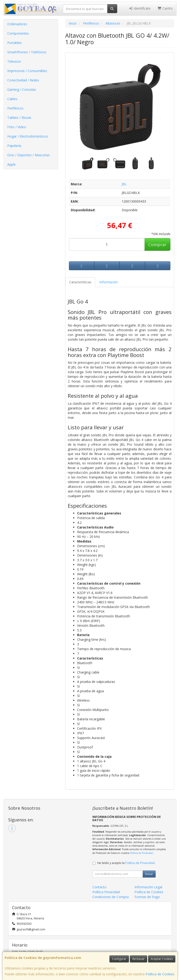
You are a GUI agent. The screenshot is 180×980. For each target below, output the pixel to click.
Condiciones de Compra (111, 897)
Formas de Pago (147, 897)
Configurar (119, 959)
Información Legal (148, 887)
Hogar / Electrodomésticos (28, 136)
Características (80, 282)
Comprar (157, 244)
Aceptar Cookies (162, 959)
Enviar (149, 874)
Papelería (14, 146)
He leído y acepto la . (126, 863)
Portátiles (15, 43)
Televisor (14, 61)
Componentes (18, 33)
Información (109, 282)
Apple (11, 164)
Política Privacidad (106, 892)
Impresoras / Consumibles (27, 71)
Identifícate (139, 8)
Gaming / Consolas (22, 89)
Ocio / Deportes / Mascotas (28, 155)
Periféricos (15, 108)
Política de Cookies (160, 974)
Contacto (99, 887)
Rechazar (139, 959)
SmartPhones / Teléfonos (27, 52)
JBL (124, 184)
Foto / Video (17, 127)
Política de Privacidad (141, 853)
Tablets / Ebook (19, 118)
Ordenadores (17, 24)
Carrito (165, 8)
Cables (12, 99)
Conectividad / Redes (23, 80)
